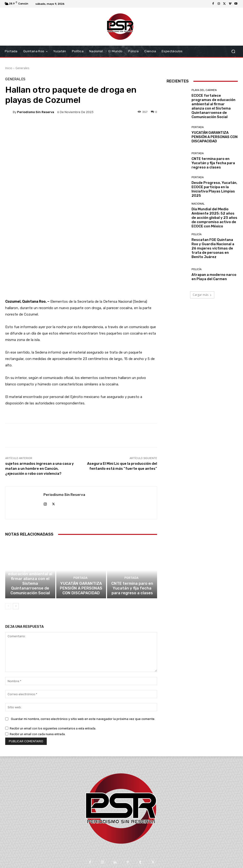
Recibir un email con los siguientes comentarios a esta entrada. (53, 694)
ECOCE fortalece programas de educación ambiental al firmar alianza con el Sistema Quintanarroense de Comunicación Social (30, 548)
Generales (22, 68)
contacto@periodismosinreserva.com (132, 841)
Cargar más (202, 295)
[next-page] (16, 571)
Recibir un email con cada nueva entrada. (38, 699)
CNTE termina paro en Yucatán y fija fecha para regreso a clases (132, 554)
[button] (233, 51)
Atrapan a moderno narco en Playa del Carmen (214, 277)
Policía (196, 234)
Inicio (9, 68)
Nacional (198, 204)
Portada (80, 545)
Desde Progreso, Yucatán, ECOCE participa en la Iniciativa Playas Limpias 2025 (214, 189)
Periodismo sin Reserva (36, 112)
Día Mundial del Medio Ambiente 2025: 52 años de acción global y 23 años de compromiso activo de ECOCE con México (214, 218)
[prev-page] (8, 571)
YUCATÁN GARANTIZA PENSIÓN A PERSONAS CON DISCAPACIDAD (81, 554)
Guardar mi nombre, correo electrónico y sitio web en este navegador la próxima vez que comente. (83, 684)
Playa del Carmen (30, 532)
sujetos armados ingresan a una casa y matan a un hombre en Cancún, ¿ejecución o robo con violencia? (40, 430)
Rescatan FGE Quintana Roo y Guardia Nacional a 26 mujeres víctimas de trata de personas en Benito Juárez (213, 248)
